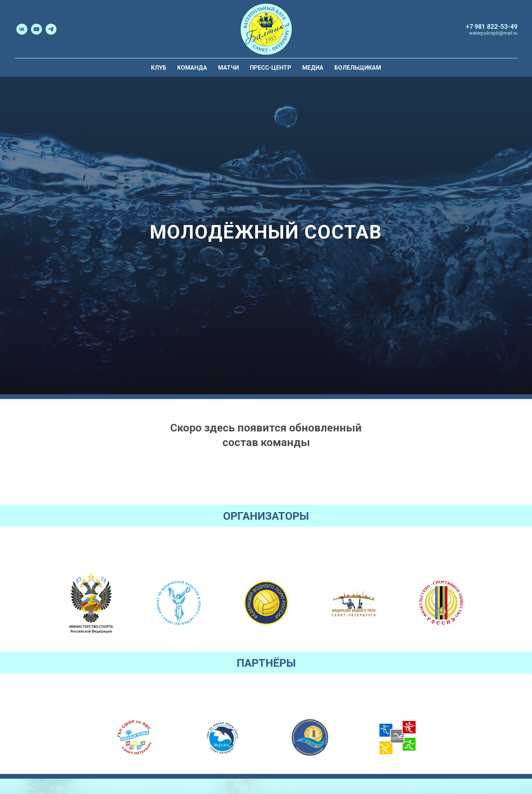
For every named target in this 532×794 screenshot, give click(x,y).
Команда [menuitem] (192, 68)
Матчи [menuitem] (228, 68)
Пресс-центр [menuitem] (271, 68)
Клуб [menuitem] (159, 68)
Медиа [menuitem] (313, 68)
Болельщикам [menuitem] (358, 68)
